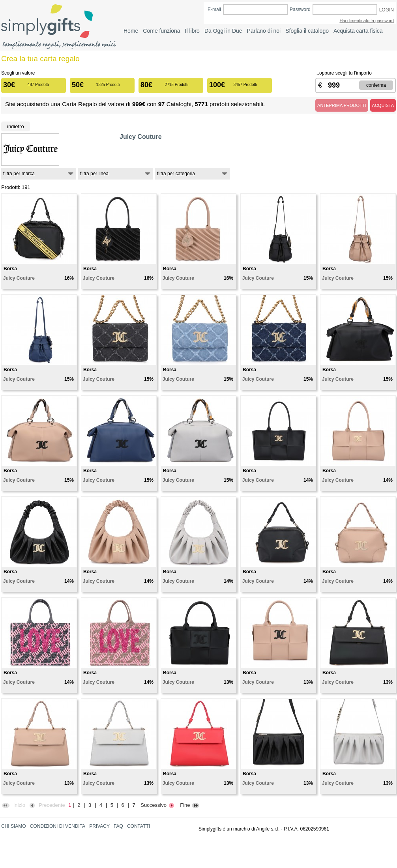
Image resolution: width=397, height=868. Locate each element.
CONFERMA (376, 85)
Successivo (157, 805)
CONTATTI (139, 826)
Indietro (16, 126)
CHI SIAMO (14, 826)
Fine (190, 805)
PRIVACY (99, 826)
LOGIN (387, 10)
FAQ (118, 826)
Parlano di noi (264, 31)
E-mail (214, 9)
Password (300, 9)
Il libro (192, 31)
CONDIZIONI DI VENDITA (58, 826)
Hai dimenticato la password (367, 21)
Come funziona (161, 31)
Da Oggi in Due (223, 31)
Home (131, 31)
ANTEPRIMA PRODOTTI (342, 105)
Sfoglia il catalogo (307, 31)
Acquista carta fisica (358, 31)
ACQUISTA (383, 105)
